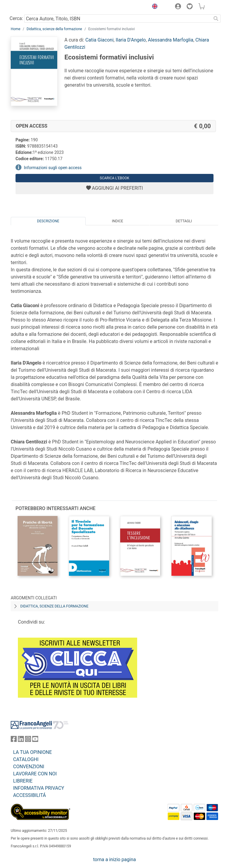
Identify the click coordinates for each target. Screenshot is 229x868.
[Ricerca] (216, 19)
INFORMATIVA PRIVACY (39, 788)
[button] (153, 7)
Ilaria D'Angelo (131, 40)
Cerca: (16, 18)
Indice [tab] (117, 221)
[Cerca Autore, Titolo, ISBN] (118, 19)
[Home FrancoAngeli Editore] (31, 7)
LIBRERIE (23, 781)
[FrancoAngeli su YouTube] (35, 740)
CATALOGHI (26, 759)
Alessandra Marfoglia (171, 40)
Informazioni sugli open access (53, 168)
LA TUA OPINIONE (33, 752)
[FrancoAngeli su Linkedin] (21, 740)
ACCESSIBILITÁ (30, 795)
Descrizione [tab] (48, 221)
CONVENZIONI (29, 767)
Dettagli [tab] (184, 221)
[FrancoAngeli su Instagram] (28, 740)
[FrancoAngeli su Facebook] (14, 740)
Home (16, 29)
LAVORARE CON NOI (35, 774)
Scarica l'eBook (115, 178)
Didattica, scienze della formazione (54, 29)
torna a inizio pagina (114, 859)
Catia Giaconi (99, 40)
